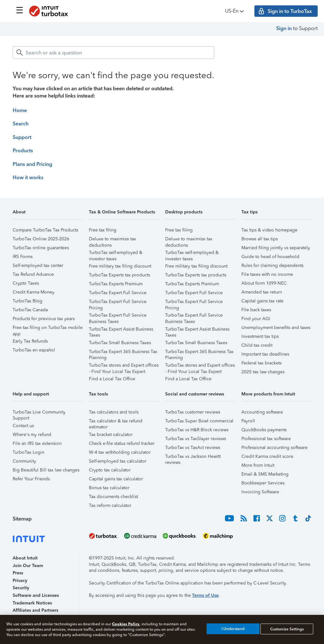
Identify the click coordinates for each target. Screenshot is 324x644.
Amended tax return (262, 292)
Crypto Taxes (26, 283)
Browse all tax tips (260, 239)
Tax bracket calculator (111, 435)
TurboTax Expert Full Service (118, 293)
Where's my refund (32, 435)
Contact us (23, 426)
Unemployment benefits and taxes (276, 328)
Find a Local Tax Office (112, 379)
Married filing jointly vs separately (276, 248)
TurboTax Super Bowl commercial (199, 421)
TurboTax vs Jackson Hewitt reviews (193, 457)
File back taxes (256, 310)
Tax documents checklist (113, 497)
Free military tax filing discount (120, 266)
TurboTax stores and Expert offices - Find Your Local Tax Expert (124, 366)
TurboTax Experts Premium (116, 284)
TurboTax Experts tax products (119, 275)
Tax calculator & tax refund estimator (116, 422)
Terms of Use (205, 595)
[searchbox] (113, 53)
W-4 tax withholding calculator (120, 452)
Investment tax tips (260, 336)
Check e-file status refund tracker (122, 443)
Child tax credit (257, 345)
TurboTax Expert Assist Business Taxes (121, 330)
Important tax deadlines (265, 354)
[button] (48, 214)
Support (22, 137)
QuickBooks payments (264, 430)
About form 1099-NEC (264, 283)
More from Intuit (258, 465)
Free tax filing (103, 230)
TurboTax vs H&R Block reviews (197, 430)
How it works (28, 177)
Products (23, 151)
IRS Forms (23, 257)
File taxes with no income (267, 274)
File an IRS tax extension (37, 443)
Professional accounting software (274, 448)
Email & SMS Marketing (265, 474)
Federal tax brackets (262, 363)
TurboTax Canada (30, 310)
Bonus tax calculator (109, 488)
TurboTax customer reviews (193, 412)
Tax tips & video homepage (269, 230)
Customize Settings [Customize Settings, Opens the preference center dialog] (287, 629)
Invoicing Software (260, 492)
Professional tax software (266, 439)
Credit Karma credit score (267, 456)
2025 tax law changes (263, 372)
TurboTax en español (34, 350)
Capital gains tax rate (262, 301)
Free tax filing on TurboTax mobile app (48, 328)
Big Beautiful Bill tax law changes (46, 470)
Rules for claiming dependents (272, 265)
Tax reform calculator (110, 505)
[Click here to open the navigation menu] (20, 10)
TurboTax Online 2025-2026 (41, 239)
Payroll (248, 421)
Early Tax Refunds (30, 341)
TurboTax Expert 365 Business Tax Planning (123, 353)
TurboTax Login (28, 452)
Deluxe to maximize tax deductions (112, 240)
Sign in (284, 28)
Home (20, 110)
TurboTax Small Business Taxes (120, 343)
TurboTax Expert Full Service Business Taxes (118, 316)
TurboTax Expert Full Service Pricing (118, 303)
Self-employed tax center (38, 265)
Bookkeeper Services (263, 483)
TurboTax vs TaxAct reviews (193, 448)
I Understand (233, 629)
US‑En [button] (235, 11)
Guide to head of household (270, 257)
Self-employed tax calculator (118, 461)
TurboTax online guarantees (41, 248)
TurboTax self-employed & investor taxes (116, 253)
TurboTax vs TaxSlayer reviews (196, 439)
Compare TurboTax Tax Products (45, 230)
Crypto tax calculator (110, 470)
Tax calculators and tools (114, 412)
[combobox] (113, 53)
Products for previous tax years (44, 319)
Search (21, 124)
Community (24, 461)
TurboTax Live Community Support (39, 413)
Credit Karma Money (34, 292)
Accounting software (262, 412)
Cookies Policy (126, 624)
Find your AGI (256, 319)
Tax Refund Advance (33, 274)
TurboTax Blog (28, 301)
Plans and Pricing (32, 164)
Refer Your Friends (31, 479)
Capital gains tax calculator (116, 479)
